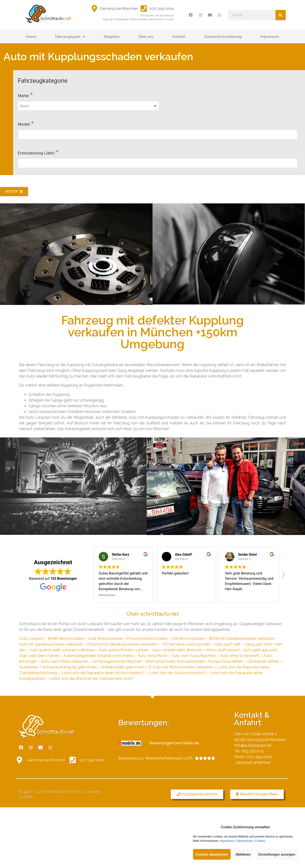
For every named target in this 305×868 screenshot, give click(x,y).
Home (31, 37)
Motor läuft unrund (223, 650)
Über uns (146, 37)
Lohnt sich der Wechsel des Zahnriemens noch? (92, 679)
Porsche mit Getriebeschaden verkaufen (122, 644)
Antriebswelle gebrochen (123, 667)
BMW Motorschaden (66, 639)
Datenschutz (245, 841)
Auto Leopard (31, 639)
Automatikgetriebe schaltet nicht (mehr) (98, 656)
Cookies (260, 841)
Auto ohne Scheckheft (240, 656)
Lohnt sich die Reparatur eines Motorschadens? (103, 673)
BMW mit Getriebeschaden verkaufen (242, 639)
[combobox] (89, 106)
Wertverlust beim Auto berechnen (175, 661)
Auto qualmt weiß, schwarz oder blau (62, 650)
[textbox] (89, 106)
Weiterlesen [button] (107, 595)
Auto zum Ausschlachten (194, 656)
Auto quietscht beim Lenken (123, 650)
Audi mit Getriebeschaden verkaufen (51, 644)
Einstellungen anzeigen (277, 854)
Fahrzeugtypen (70, 37)
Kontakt (179, 37)
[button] (197, 794)
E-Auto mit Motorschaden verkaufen (181, 667)
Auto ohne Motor (152, 656)
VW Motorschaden (188, 639)
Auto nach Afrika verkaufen (65, 661)
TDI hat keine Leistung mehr (186, 644)
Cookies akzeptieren (212, 854)
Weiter (14, 191)
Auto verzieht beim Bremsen (177, 650)
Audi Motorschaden (105, 639)
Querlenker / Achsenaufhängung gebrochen (58, 667)
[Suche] (281, 15)
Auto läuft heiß (228, 644)
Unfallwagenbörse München (117, 661)
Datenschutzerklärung (223, 37)
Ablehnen (243, 854)
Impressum (227, 841)
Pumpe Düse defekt (226, 661)
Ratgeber (112, 37)
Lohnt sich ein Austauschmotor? (177, 673)
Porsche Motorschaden (147, 639)
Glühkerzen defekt (263, 661)
